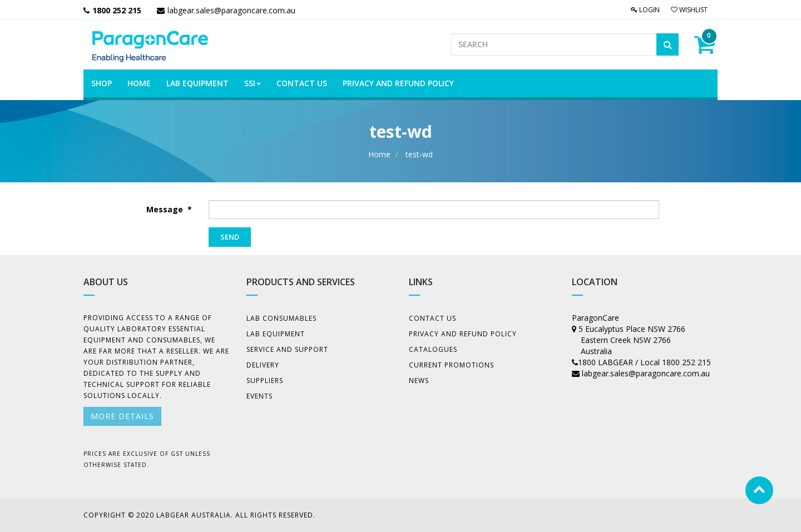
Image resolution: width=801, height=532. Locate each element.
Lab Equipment (276, 334)
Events (259, 396)
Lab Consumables (281, 318)
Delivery (263, 365)
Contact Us (432, 318)
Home (379, 154)
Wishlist (689, 10)
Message (166, 209)
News (419, 381)
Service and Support (287, 349)
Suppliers (265, 381)
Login (645, 10)
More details (122, 416)
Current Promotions (451, 365)
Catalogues (433, 349)
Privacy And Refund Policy (463, 334)
